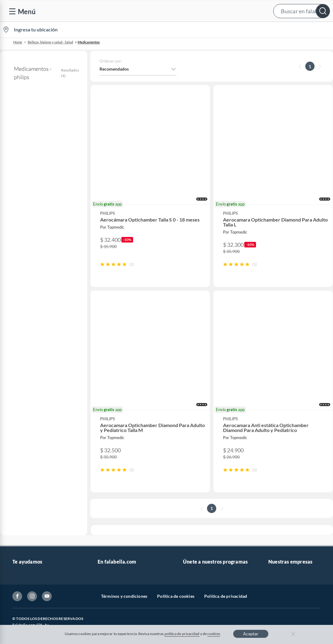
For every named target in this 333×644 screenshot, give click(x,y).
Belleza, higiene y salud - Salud (50, 42)
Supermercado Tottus (289, 479)
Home (18, 42)
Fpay (273, 519)
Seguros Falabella (285, 509)
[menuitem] (260, 30)
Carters (105, 548)
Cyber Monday (112, 479)
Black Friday (110, 489)
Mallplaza (278, 529)
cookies (214, 634)
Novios (299, 30)
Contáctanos (24, 440)
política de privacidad (182, 634)
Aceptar (251, 634)
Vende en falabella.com (215, 30)
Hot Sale (106, 509)
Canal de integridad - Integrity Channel (41, 502)
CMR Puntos (195, 440)
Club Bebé (193, 460)
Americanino (110, 529)
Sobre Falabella (283, 440)
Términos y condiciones (124, 582)
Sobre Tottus (280, 460)
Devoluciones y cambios (35, 460)
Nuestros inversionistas (120, 450)
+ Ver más (25, 331)
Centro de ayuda (28, 450)
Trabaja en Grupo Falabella (123, 469)
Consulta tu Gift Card (33, 541)
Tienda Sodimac (283, 469)
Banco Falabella (283, 499)
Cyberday (107, 499)
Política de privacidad (226, 582)
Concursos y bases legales (37, 489)
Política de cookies (176, 582)
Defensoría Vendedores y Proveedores (36, 518)
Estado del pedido (29, 479)
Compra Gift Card (30, 551)
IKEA (273, 489)
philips (14, 123)
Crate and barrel (113, 519)
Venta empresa (112, 460)
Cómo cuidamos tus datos (37, 531)
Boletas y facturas (29, 469)
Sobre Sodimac (282, 450)
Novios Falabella (199, 450)
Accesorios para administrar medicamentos (43, 173)
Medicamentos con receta (35, 160)
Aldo (102, 538)
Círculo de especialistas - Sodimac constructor (215, 473)
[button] (165, 11)
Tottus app (278, 538)
